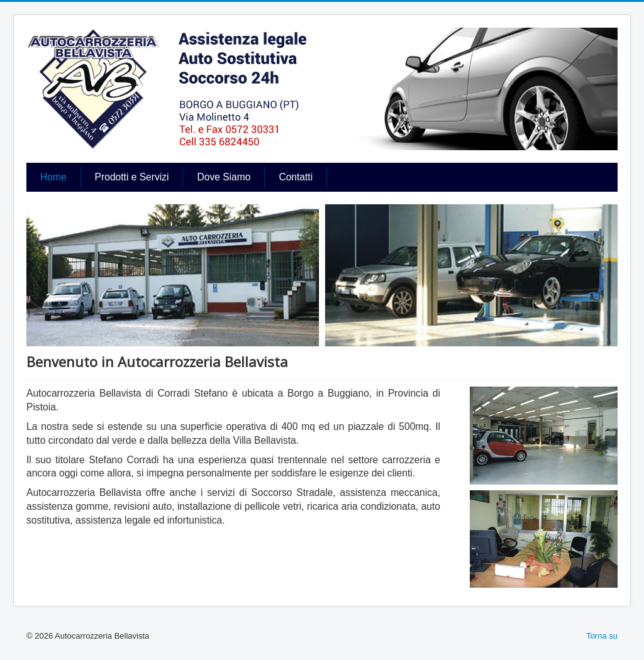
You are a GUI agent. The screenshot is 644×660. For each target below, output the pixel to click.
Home (53, 177)
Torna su (602, 636)
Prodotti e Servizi (132, 177)
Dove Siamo (224, 177)
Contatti (296, 177)
